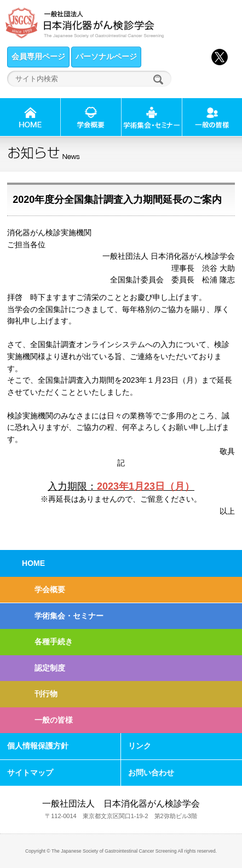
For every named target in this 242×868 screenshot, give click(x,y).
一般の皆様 (54, 720)
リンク (140, 746)
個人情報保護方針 (38, 746)
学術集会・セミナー (69, 616)
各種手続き (54, 642)
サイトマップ (30, 773)
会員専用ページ (38, 56)
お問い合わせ (151, 773)
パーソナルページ (106, 56)
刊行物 (46, 694)
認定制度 (50, 668)
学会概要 (50, 589)
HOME (33, 563)
